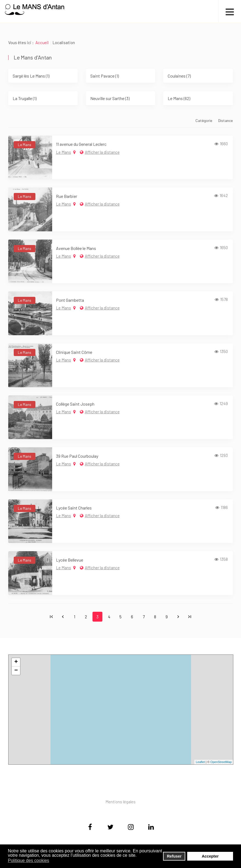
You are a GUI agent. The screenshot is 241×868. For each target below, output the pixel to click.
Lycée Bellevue (70, 560)
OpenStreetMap (221, 762)
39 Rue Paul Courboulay (77, 456)
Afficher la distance (102, 152)
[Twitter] (110, 828)
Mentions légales (120, 802)
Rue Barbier (67, 196)
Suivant (178, 617)
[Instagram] (131, 828)
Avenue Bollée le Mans (76, 248)
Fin (190, 617)
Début (51, 617)
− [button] (16, 671)
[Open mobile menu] (230, 11)
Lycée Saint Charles (74, 508)
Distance (225, 120)
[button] (53, 861)
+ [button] (16, 662)
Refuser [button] (174, 856)
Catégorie (204, 120)
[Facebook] (90, 828)
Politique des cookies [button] (29, 860)
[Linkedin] (151, 828)
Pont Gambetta (70, 300)
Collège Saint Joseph (75, 404)
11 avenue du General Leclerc (81, 144)
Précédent (63, 617)
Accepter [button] (210, 856)
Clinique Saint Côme (74, 352)
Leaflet (200, 762)
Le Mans (64, 152)
